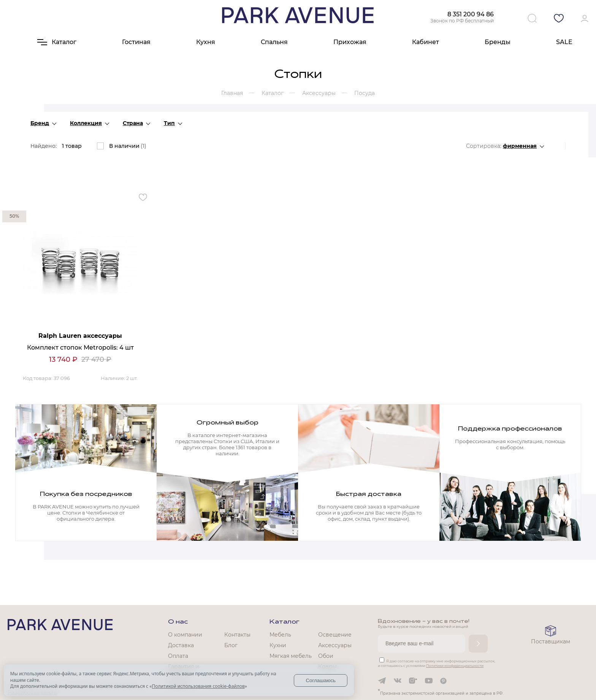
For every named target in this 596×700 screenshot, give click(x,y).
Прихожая (350, 42)
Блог (231, 645)
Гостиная (136, 42)
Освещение (335, 635)
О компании (185, 635)
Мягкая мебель (291, 656)
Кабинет (426, 42)
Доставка (181, 645)
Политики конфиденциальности (455, 666)
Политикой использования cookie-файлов (198, 686)
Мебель (280, 635)
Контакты (237, 635)
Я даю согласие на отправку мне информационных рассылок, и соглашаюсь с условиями (437, 663)
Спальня (274, 42)
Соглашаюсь (321, 680)
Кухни (278, 645)
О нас (178, 622)
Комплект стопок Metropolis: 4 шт (80, 348)
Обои (326, 656)
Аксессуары (335, 645)
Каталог (285, 622)
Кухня (206, 42)
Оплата (178, 656)
